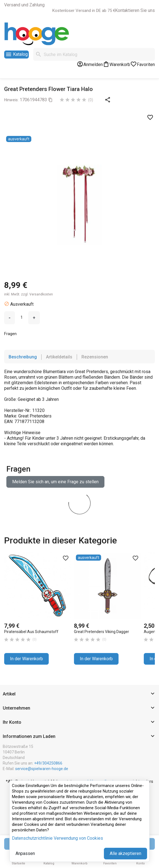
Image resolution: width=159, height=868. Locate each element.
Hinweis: (11, 100)
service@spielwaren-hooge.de (42, 769)
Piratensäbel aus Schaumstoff (31, 632)
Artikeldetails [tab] (59, 357)
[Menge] (22, 317)
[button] (79, 694)
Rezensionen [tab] (95, 357)
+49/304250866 (48, 763)
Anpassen (25, 853)
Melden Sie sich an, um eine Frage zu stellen (55, 482)
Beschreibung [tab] (23, 357)
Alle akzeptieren (125, 853)
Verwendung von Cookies (78, 838)
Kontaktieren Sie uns (135, 10)
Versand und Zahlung (24, 5)
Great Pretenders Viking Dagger (102, 632)
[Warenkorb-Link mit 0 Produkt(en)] (116, 64)
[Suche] (94, 54)
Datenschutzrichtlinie (32, 838)
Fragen (11, 334)
